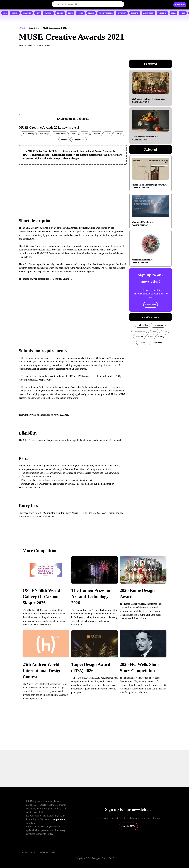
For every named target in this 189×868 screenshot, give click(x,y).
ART (38, 13)
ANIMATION (148, 13)
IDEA (173, 13)
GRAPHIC (27, 13)
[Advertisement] (73, 186)
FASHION (48, 13)
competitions (59, 819)
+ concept (96, 134)
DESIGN (15, 13)
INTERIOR (122, 13)
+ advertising (28, 134)
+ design (119, 134)
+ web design (44, 134)
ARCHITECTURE (106, 13)
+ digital (64, 139)
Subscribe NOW (128, 826)
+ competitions (78, 139)
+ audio (84, 134)
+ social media (60, 134)
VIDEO (80, 13)
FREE (183, 13)
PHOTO (60, 13)
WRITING (162, 13)
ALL (5, 13)
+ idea (108, 134)
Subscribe (150, 305)
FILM (70, 13)
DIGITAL (135, 13)
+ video (74, 134)
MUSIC (91, 13)
